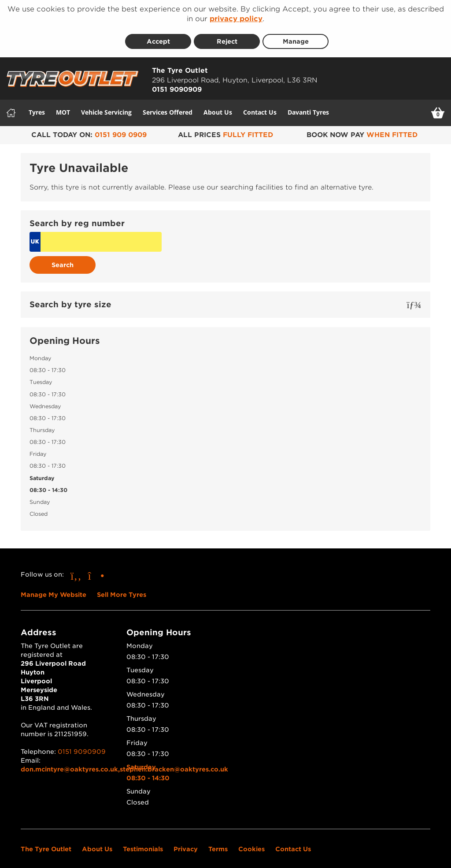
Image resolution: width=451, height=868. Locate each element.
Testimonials (143, 844)
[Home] (11, 107)
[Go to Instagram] (96, 570)
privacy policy (236, 19)
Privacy (186, 844)
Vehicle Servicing (106, 106)
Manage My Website (54, 589)
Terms (218, 844)
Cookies (251, 844)
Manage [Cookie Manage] (296, 36)
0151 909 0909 (121, 129)
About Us (218, 106)
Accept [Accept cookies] (158, 36)
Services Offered (168, 106)
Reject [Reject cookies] (227, 36)
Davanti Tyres (308, 106)
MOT (63, 106)
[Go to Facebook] (76, 570)
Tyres (37, 106)
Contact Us (260, 106)
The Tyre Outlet (46, 844)
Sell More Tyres (122, 589)
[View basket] (438, 107)
